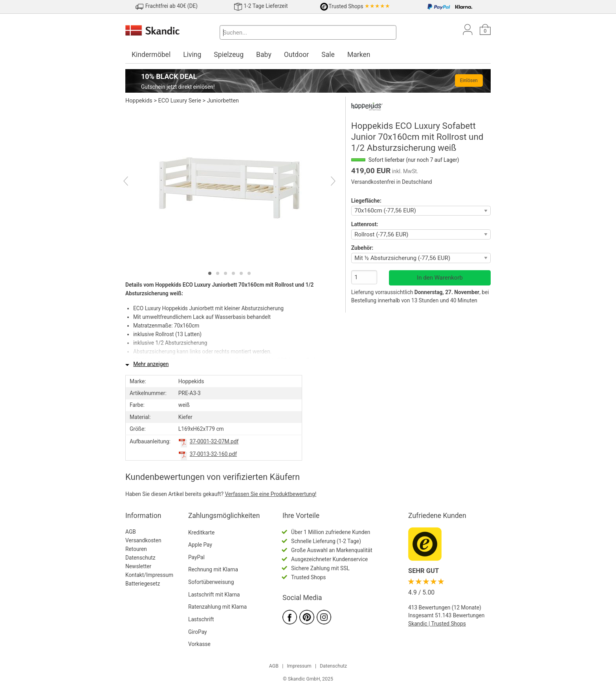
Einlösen (469, 81)
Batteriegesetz (143, 584)
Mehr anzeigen (151, 364)
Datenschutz (140, 558)
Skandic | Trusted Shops (437, 624)
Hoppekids (139, 101)
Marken (359, 55)
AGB (131, 532)
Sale (328, 55)
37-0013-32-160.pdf (213, 454)
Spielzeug (229, 55)
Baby (264, 55)
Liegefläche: (366, 201)
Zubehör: (362, 248)
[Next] (326, 182)
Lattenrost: (365, 224)
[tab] (210, 273)
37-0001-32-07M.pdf (214, 441)
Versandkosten (143, 540)
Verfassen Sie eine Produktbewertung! (270, 494)
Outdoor (297, 55)
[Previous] (133, 182)
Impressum (299, 666)
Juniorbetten (223, 101)
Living (192, 55)
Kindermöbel (151, 55)
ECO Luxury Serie (180, 101)
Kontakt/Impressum (149, 575)
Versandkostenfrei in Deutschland (392, 182)
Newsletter (138, 566)
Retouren (136, 549)
